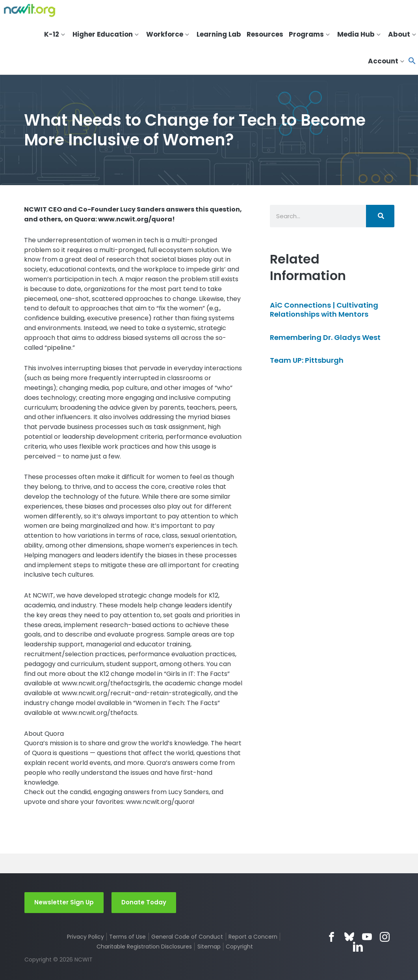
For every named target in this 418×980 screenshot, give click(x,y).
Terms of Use (127, 937)
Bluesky (349, 937)
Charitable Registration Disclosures (144, 947)
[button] (412, 61)
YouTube (367, 937)
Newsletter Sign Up (64, 902)
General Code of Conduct (187, 937)
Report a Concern (253, 937)
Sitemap (209, 947)
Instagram (385, 937)
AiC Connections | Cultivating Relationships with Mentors (324, 310)
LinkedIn (358, 947)
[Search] (380, 216)
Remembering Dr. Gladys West (325, 337)
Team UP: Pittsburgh (307, 360)
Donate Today (144, 902)
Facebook (332, 937)
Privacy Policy (85, 937)
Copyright (239, 947)
